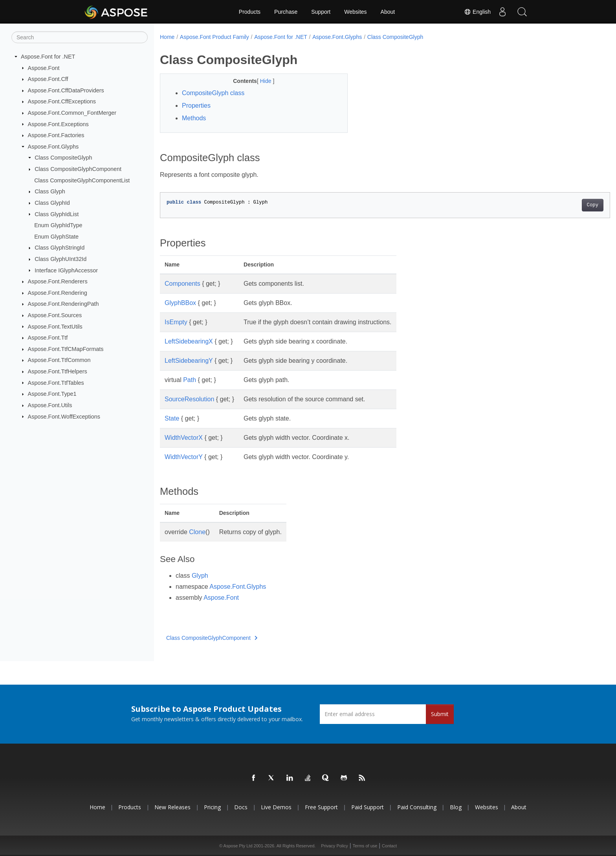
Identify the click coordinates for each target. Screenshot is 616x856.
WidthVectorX (184, 438)
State (172, 418)
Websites (355, 12)
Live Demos (276, 807)
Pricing (212, 807)
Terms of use (365, 846)
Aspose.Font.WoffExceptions (64, 416)
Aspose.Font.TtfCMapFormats (66, 349)
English (477, 12)
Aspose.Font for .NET (48, 57)
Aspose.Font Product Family (214, 37)
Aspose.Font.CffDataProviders (66, 90)
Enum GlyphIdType (58, 225)
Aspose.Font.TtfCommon (59, 360)
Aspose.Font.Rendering (58, 293)
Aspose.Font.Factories (56, 135)
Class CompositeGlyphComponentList (82, 180)
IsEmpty (176, 322)
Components (182, 284)
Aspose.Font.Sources (55, 315)
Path (190, 380)
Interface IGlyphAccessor (66, 270)
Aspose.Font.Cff (48, 79)
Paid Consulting (417, 807)
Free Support (321, 807)
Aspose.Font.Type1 (52, 394)
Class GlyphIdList (57, 214)
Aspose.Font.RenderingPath (63, 304)
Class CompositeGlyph (63, 158)
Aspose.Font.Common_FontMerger (72, 113)
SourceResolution (189, 399)
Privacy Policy (334, 846)
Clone (197, 532)
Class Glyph (50, 191)
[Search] (80, 37)
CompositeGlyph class (213, 93)
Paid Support (368, 807)
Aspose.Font (44, 68)
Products (250, 12)
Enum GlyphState (56, 237)
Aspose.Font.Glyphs (53, 147)
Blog (456, 807)
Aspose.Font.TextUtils (55, 326)
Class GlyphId (52, 203)
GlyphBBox (180, 303)
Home (167, 37)
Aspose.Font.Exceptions (58, 124)
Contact (389, 846)
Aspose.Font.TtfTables (56, 382)
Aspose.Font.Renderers (58, 281)
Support (321, 12)
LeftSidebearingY (189, 361)
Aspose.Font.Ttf (48, 338)
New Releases (172, 807)
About (388, 12)
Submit (440, 714)
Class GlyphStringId (60, 248)
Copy (562, 205)
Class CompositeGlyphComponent (78, 169)
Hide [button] (260, 81)
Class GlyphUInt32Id (60, 259)
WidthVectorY (184, 457)
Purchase (286, 12)
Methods (194, 118)
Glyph (200, 576)
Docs (241, 807)
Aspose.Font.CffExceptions (62, 101)
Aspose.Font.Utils (50, 405)
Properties (196, 106)
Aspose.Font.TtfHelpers (58, 371)
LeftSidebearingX (189, 341)
